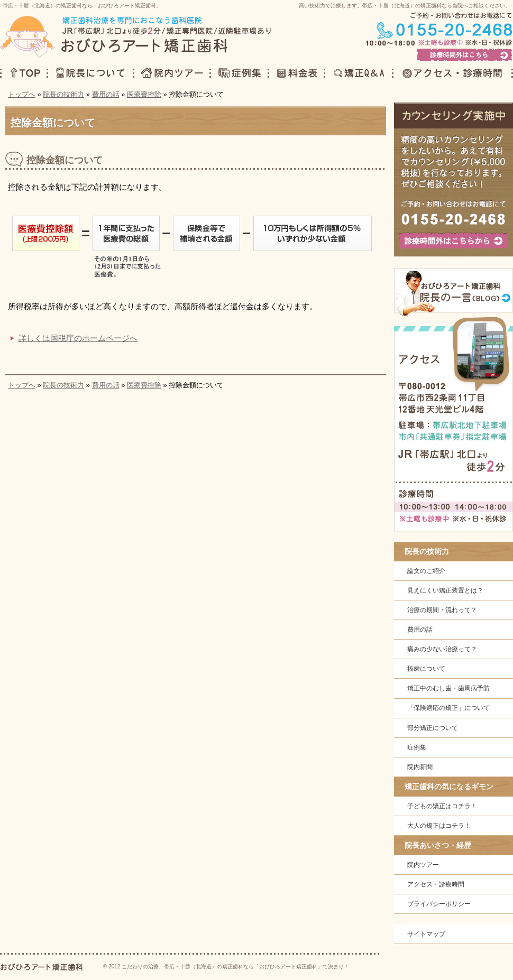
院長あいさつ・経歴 (438, 845)
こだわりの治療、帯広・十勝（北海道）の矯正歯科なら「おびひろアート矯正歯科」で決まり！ (235, 967)
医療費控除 (144, 94)
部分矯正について (433, 728)
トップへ (22, 94)
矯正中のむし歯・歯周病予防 (448, 688)
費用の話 (106, 94)
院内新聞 (420, 767)
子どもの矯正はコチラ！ (442, 806)
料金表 (296, 71)
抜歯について (426, 669)
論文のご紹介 (426, 571)
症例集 (417, 747)
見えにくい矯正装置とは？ (445, 590)
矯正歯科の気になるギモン (449, 787)
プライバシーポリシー (439, 904)
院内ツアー (423, 865)
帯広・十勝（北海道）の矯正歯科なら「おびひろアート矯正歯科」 (82, 6)
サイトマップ (426, 934)
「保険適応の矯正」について (448, 708)
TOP (23, 71)
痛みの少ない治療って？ (442, 649)
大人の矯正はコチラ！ (439, 826)
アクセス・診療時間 (436, 884)
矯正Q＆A (358, 71)
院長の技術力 (63, 94)
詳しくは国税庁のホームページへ (78, 338)
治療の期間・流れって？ (442, 610)
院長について (90, 71)
